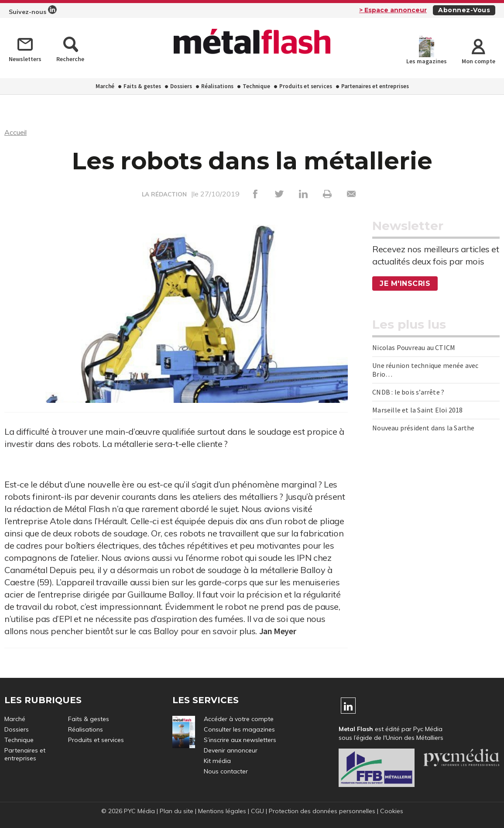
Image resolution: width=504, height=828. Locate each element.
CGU (257, 811)
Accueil (15, 132)
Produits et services (306, 86)
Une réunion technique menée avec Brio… (425, 370)
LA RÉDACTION (164, 194)
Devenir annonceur (231, 750)
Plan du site (177, 811)
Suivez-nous (33, 10)
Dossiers (181, 86)
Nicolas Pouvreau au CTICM (414, 347)
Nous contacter (226, 771)
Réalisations (217, 86)
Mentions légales (222, 811)
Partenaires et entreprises (375, 86)
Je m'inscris (405, 283)
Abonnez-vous (464, 10)
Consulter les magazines (239, 729)
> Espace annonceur (393, 10)
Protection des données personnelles (322, 811)
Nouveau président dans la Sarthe (423, 428)
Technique (256, 86)
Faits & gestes (142, 86)
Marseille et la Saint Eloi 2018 (417, 410)
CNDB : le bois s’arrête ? (408, 392)
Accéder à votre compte (239, 719)
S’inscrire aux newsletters (240, 740)
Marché (105, 86)
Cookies (392, 811)
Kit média (217, 761)
